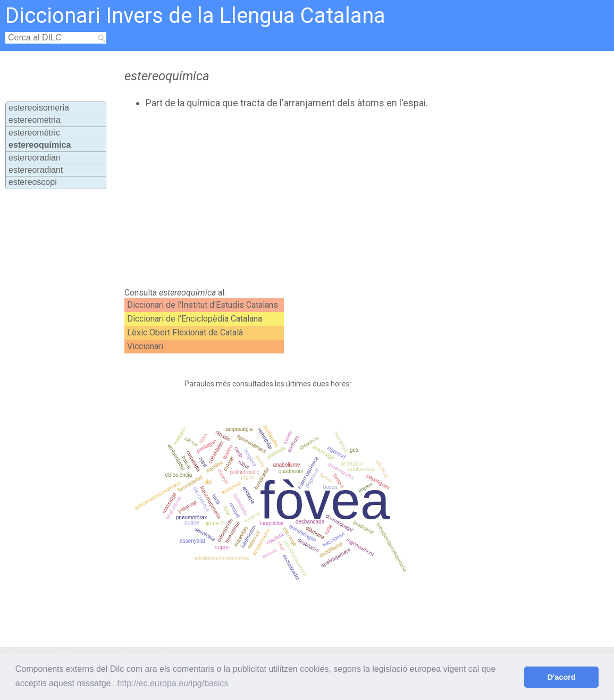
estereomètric (34, 133)
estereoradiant (36, 170)
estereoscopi (33, 182)
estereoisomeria (39, 108)
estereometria (35, 120)
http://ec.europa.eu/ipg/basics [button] (173, 683)
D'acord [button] (562, 677)
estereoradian (35, 158)
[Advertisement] (302, 198)
